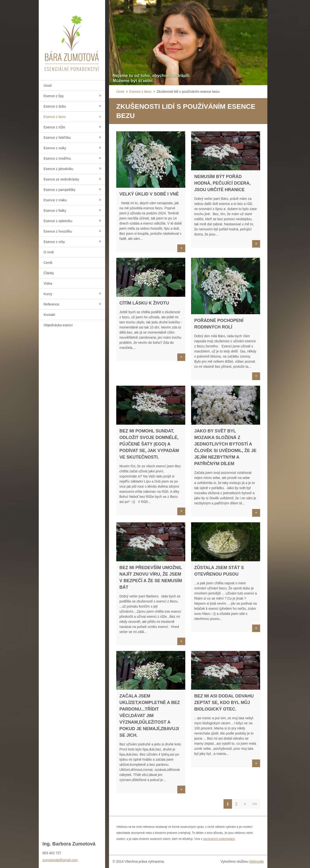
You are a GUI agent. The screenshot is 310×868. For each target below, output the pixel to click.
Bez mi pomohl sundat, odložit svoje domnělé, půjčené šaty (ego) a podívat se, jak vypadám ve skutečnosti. (149, 444)
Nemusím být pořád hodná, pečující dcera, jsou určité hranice (222, 183)
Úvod (48, 86)
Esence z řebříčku (57, 138)
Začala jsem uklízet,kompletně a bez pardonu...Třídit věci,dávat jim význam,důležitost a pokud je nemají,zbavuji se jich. (150, 716)
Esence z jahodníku (58, 169)
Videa (48, 283)
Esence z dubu (55, 106)
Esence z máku (55, 200)
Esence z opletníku (58, 221)
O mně (49, 252)
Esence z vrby (54, 242)
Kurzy (48, 294)
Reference (51, 304)
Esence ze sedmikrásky (61, 179)
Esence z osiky (55, 148)
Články (49, 273)
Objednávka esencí (58, 325)
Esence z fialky (55, 211)
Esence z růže (54, 127)
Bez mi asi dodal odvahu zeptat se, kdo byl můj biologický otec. (224, 703)
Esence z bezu (55, 117)
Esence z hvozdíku (58, 231)
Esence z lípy (54, 96)
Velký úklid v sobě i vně (149, 194)
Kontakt (49, 315)
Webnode (256, 861)
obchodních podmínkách (219, 839)
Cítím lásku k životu (144, 303)
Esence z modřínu (57, 158)
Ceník (48, 263)
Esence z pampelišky (60, 190)
